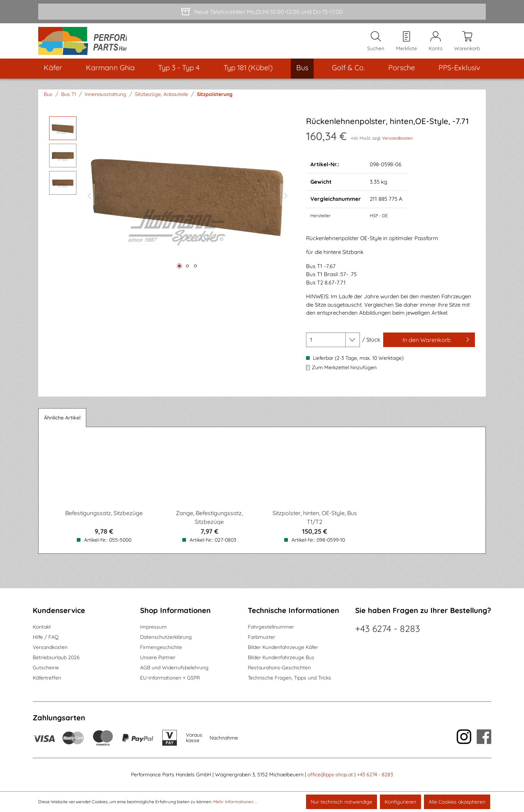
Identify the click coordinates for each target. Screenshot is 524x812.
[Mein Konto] (436, 44)
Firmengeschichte (161, 648)
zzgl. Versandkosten (392, 144)
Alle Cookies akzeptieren (457, 802)
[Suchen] (376, 44)
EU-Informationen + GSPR (170, 678)
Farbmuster (261, 637)
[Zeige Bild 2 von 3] (187, 272)
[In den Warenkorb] (429, 346)
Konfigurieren (400, 802)
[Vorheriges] (89, 200)
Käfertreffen (47, 678)
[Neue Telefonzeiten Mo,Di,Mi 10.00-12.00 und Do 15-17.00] (262, 12)
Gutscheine (46, 668)
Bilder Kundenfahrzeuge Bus (281, 658)
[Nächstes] (286, 200)
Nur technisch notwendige (342, 802)
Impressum (153, 627)
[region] (170, 200)
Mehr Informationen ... (235, 802)
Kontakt (42, 627)
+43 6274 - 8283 (388, 629)
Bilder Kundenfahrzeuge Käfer (283, 648)
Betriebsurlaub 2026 (56, 658)
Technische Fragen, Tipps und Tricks (289, 678)
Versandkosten (50, 648)
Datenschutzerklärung (166, 637)
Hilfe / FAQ (46, 637)
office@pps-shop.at (330, 775)
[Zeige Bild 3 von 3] (195, 272)
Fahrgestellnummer (271, 627)
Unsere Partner (158, 658)
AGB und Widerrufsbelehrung (174, 668)
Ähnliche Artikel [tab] (62, 423)
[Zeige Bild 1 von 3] (179, 272)
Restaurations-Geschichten (279, 668)
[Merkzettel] (406, 44)
